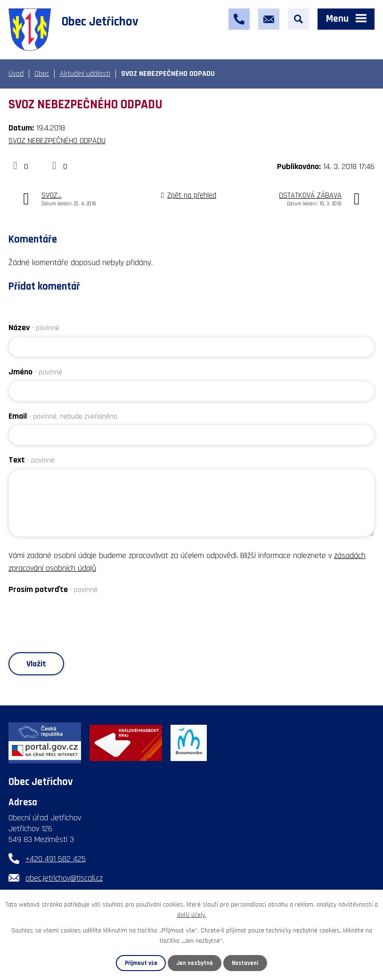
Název (34, 328)
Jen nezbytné (195, 963)
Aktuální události (85, 74)
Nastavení (245, 963)
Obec (42, 74)
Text (32, 460)
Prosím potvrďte (53, 589)
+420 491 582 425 (56, 859)
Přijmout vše (141, 963)
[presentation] (80, 617)
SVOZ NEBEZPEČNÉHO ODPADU (57, 141)
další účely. (192, 915)
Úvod (16, 74)
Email (63, 416)
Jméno (35, 372)
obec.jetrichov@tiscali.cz (64, 878)
